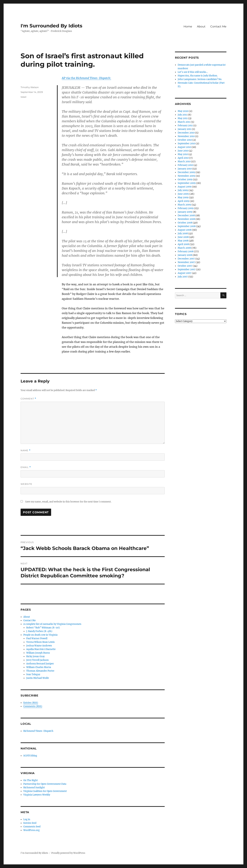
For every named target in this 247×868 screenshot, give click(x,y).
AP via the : (86, 78)
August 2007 (185, 273)
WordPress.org (31, 830)
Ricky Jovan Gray (35, 656)
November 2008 (186, 219)
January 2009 (185, 212)
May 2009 (183, 198)
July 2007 (183, 277)
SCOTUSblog (30, 756)
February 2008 (186, 251)
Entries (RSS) (31, 703)
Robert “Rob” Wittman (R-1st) (43, 628)
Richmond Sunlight (34, 788)
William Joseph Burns (38, 653)
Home (188, 26)
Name (26, 450)
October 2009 (185, 180)
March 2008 (184, 248)
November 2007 (186, 262)
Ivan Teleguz (33, 674)
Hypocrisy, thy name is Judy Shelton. (198, 76)
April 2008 (183, 244)
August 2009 (185, 187)
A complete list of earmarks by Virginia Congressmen (52, 624)
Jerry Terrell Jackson (37, 660)
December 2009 (186, 172)
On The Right (31, 780)
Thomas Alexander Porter (40, 671)
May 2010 (183, 154)
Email (26, 467)
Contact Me (218, 26)
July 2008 (183, 233)
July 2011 (182, 115)
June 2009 (183, 194)
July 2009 (183, 190)
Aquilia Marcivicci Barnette (41, 649)
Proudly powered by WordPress (68, 853)
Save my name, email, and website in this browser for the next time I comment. (68, 502)
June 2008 (183, 237)
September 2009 (187, 183)
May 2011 (183, 118)
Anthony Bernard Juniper (40, 664)
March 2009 (184, 205)
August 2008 (185, 230)
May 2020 (183, 111)
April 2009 (183, 201)
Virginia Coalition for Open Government (45, 791)
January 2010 (185, 169)
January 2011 (185, 129)
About (201, 26)
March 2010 (184, 162)
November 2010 (186, 136)
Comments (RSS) (33, 706)
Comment (28, 399)
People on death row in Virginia (40, 635)
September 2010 (186, 144)
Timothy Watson (30, 87)
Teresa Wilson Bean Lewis (40, 642)
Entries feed (30, 823)
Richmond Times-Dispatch (38, 731)
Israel (23, 97)
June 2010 (183, 151)
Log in (27, 819)
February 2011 (185, 126)
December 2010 (186, 133)
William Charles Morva (39, 667)
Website (26, 484)
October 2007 (185, 266)
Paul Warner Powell (37, 638)
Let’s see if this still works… (193, 72)
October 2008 (185, 223)
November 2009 (186, 176)
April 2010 (183, 158)
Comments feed (32, 827)
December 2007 (186, 259)
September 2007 (187, 269)
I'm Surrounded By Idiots (51, 26)
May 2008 (183, 241)
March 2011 (184, 122)
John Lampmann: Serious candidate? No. (200, 79)
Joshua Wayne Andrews (39, 646)
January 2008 (185, 255)
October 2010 (185, 140)
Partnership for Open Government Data (45, 784)
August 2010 (184, 147)
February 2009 (186, 208)
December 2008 (186, 216)
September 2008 (187, 226)
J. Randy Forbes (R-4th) (39, 631)
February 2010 (185, 165)
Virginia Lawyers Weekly (37, 795)
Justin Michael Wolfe (38, 678)
